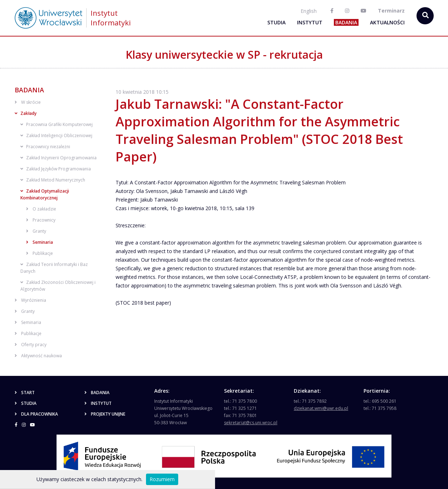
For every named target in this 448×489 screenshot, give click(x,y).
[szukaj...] (425, 16)
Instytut (310, 22)
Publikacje (40, 253)
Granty (36, 231)
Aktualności (387, 22)
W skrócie (28, 102)
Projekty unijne (105, 414)
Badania (346, 22)
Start (25, 393)
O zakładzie (41, 209)
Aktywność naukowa (38, 356)
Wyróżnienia (30, 300)
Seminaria (40, 242)
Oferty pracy (31, 345)
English (309, 11)
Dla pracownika (36, 414)
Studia (276, 22)
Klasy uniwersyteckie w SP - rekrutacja (224, 55)
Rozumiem (162, 479)
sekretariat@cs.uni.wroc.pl (251, 423)
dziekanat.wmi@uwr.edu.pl (321, 408)
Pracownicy (41, 220)
